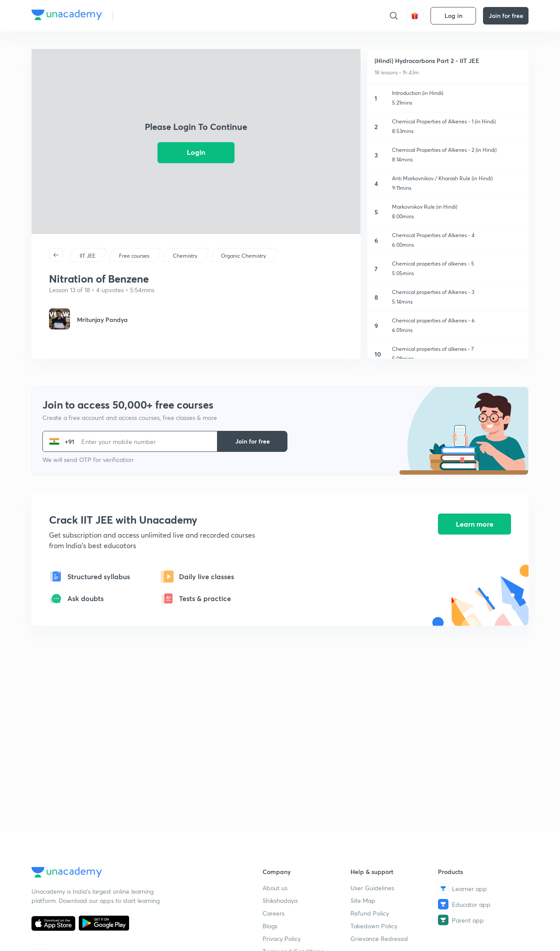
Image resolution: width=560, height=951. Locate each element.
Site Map (363, 900)
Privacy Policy (282, 939)
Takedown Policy (374, 926)
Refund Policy (370, 913)
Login (196, 152)
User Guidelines (372, 888)
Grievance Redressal (379, 939)
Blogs (270, 926)
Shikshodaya (280, 900)
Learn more (475, 524)
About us (275, 888)
